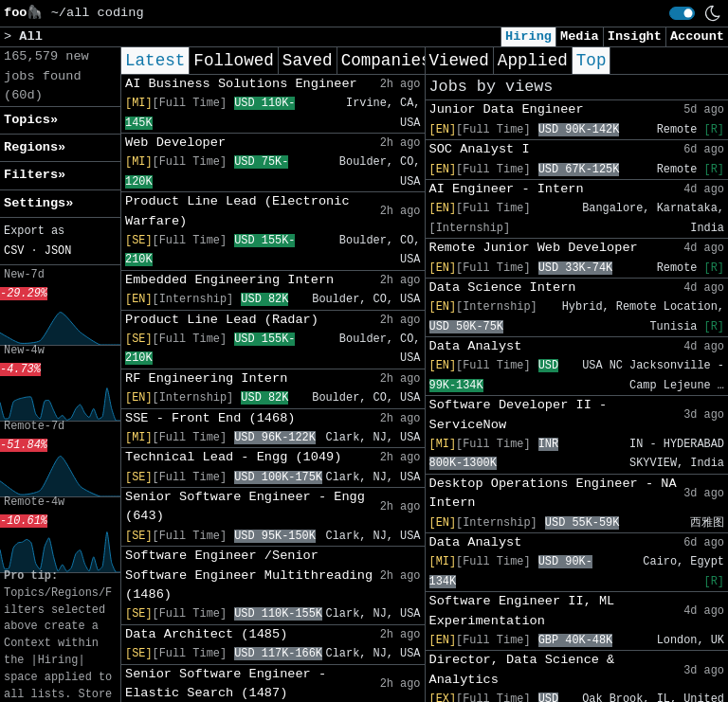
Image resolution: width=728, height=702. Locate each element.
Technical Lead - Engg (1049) (233, 457)
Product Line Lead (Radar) (222, 320)
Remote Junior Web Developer (534, 248)
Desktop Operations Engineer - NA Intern (553, 493)
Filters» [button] (35, 175)
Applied (533, 61)
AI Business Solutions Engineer (241, 84)
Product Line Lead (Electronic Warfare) (237, 211)
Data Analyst (476, 346)
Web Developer (175, 143)
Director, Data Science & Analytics (522, 669)
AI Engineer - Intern (507, 189)
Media (580, 36)
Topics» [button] (31, 120)
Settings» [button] (38, 203)
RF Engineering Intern (206, 378)
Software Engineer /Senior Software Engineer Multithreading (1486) (249, 575)
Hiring (528, 36)
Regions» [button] (35, 147)
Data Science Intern (503, 288)
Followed (233, 61)
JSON (58, 251)
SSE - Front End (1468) (210, 418)
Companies (386, 61)
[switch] (682, 13)
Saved (308, 61)
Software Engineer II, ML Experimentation (522, 611)
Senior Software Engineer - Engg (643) (245, 506)
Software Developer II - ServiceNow (519, 414)
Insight (635, 36)
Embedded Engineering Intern (229, 280)
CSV (14, 251)
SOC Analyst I (480, 149)
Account (697, 36)
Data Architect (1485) (206, 634)
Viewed (459, 61)
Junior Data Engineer (507, 109)
